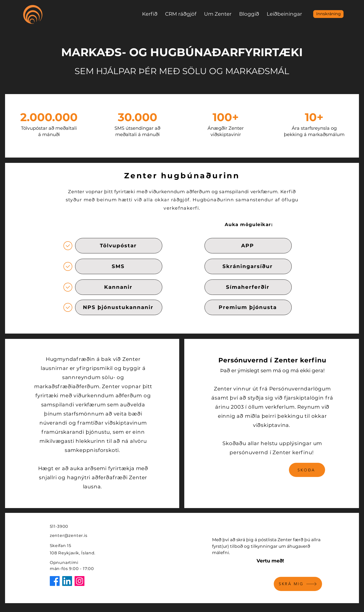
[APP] (248, 246)
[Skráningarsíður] (248, 266)
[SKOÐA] (307, 470)
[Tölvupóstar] (119, 246)
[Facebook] (55, 581)
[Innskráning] (328, 14)
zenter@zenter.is (69, 535)
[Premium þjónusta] (248, 307)
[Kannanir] (119, 287)
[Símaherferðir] (248, 287)
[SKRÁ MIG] (298, 584)
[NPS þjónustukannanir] (119, 307)
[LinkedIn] (67, 581)
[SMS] (119, 266)
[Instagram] (79, 581)
